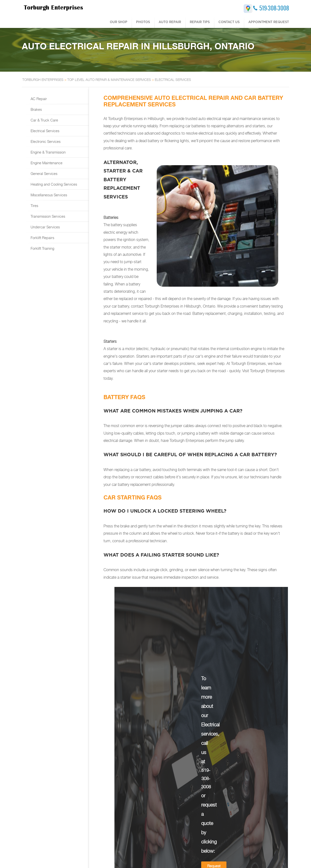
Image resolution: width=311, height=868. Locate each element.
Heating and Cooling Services (53, 184)
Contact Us (229, 22)
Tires (34, 206)
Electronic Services (45, 141)
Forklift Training (42, 248)
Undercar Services (45, 227)
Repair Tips (200, 22)
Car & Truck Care (44, 120)
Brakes (36, 109)
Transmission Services (47, 216)
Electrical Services (44, 131)
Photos (143, 22)
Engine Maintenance (46, 163)
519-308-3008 (274, 8)
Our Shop (119, 22)
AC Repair (38, 99)
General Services (43, 173)
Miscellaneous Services (48, 195)
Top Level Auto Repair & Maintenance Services (109, 80)
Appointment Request (269, 22)
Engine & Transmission (48, 152)
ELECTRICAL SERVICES (173, 80)
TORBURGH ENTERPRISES (43, 80)
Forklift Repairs (42, 238)
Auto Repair (170, 22)
